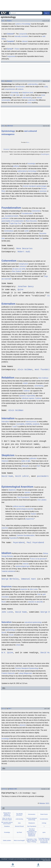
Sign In (47, 13)
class (19, 823)
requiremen (11, 56)
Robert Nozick (44, 814)
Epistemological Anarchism (17, 487)
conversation (6, 100)
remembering (39, 386)
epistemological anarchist (25, 509)
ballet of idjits (26, 461)
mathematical (22, 171)
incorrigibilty (20, 424)
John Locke (34, 589)
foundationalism (44, 819)
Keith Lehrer (22, 476)
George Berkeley (10, 579)
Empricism (6, 587)
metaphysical (23, 264)
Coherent (10, 34)
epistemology (10, 630)
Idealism (6, 553)
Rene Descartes (31, 221)
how (11, 95)
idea (3, 21)
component (23, 34)
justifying (16, 166)
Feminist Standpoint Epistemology (27, 668)
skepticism (12, 490)
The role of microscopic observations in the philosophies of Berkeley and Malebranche (32, 832)
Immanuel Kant (29, 579)
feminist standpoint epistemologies (35, 186)
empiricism (24, 589)
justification (5, 218)
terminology (32, 171)
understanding (33, 84)
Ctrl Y (10, 709)
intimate (39, 98)
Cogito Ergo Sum (15, 223)
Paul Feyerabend (23, 497)
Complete (10, 41)
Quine (20, 290)
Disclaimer (6, 149)
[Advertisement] (25, 5)
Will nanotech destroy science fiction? (7, 823)
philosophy (25, 466)
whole (18, 645)
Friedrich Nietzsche (8, 673)
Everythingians (45, 154)
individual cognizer (28, 398)
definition (4, 789)
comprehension (10, 89)
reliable (25, 383)
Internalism (8, 418)
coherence (23, 266)
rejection (27, 492)
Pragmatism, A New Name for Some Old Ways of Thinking (32, 840)
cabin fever (10, 126)
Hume (4, 602)
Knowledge (7, 832)
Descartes (43, 233)
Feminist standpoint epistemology (32, 819)
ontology (44, 823)
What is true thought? (19, 840)
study (46, 87)
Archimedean (9, 231)
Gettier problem (7, 840)
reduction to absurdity (35, 602)
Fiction (17, 49)
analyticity (36, 424)
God (3, 238)
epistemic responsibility (27, 396)
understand (32, 100)
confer (27, 231)
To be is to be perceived (38, 559)
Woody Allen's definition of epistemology (7, 814)
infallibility (28, 424)
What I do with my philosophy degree (7, 819)
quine (44, 832)
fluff (38, 466)
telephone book (28, 93)
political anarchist (19, 506)
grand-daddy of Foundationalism (13, 221)
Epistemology (8, 131)
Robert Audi (24, 252)
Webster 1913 (13, 789)
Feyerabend (13, 538)
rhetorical (5, 461)
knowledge (15, 93)
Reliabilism (8, 378)
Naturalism (7, 622)
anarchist (5, 528)
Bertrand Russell (19, 826)
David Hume (7, 476)
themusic (9, 81)
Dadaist (33, 514)
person (4, 709)
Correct (10, 49)
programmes (30, 519)
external (25, 564)
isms (28, 142)
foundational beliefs (12, 216)
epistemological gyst (23, 566)
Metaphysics (32, 823)
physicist (23, 725)
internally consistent (21, 36)
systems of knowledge (23, 24)
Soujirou (9, 21)
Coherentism (36, 211)
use (24, 95)
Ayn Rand (19, 832)
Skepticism (8, 455)
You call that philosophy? (19, 814)
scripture (20, 89)
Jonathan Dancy (26, 287)
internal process (31, 422)
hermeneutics (20, 87)
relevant (25, 41)
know (43, 95)
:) (44, 826)
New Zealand (17, 271)
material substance (8, 571)
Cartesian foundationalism (26, 535)
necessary (43, 191)
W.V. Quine (7, 653)
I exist (14, 427)
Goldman (27, 391)
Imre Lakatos (42, 500)
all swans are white (19, 269)
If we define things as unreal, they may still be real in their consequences (44, 840)
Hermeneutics (32, 814)
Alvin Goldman (25, 370)
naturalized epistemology (33, 622)
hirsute (11, 635)
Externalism (8, 304)
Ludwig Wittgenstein (25, 673)
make (18, 95)
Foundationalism (11, 208)
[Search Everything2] (26, 13)
